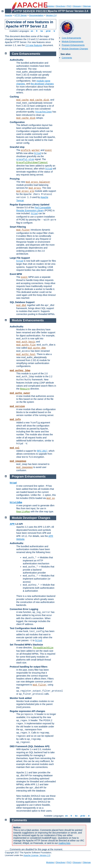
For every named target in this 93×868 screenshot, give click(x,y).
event (48, 150)
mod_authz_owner (20, 393)
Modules (50, 6)
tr (54, 31)
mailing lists (64, 843)
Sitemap (87, 6)
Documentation (36, 15)
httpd (37, 153)
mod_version (17, 406)
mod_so (50, 498)
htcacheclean (44, 112)
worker (36, 150)
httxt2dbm (16, 503)
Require (25, 389)
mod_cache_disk (39, 100)
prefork (26, 150)
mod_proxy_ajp (25, 191)
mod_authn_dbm (37, 348)
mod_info (15, 419)
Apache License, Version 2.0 (37, 855)
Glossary (77, 6)
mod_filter (23, 230)
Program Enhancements (73, 45)
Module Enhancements (73, 41)
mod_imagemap (18, 461)
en (32, 31)
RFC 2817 (42, 451)
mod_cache (22, 100)
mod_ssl (15, 448)
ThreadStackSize (43, 648)
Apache (8, 15)
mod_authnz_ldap (20, 371)
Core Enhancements (71, 38)
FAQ (69, 6)
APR (12, 524)
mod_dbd (21, 305)
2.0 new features (34, 45)
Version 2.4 (51, 15)
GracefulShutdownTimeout (32, 163)
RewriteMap (23, 512)
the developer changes (42, 84)
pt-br (48, 31)
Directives (61, 6)
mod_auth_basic (26, 342)
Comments (67, 58)
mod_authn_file (26, 345)
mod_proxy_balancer (38, 182)
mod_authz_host (26, 354)
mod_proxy (35, 188)
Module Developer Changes (75, 49)
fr (37, 31)
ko (42, 31)
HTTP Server (21, 15)
